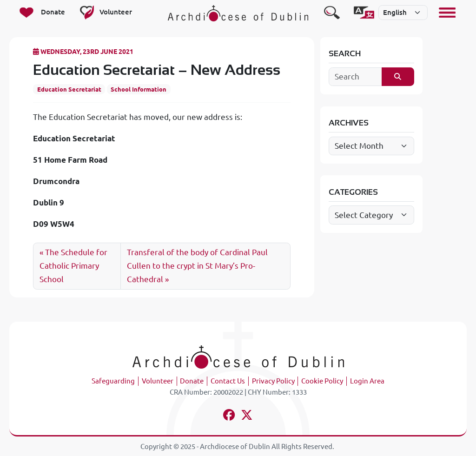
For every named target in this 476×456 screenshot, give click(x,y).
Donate (192, 381)
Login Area (367, 381)
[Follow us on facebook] (229, 416)
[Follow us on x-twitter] (247, 416)
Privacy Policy (273, 381)
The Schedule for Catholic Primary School (73, 266)
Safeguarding (113, 381)
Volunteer (158, 381)
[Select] (403, 13)
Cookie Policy (322, 381)
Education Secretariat (69, 89)
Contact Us (228, 381)
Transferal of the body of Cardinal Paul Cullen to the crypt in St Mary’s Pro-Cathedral (197, 266)
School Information (139, 89)
